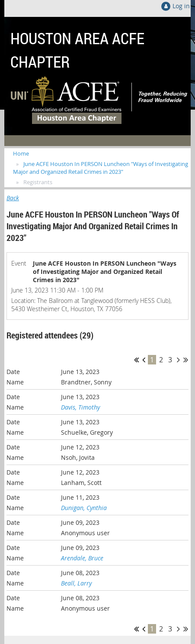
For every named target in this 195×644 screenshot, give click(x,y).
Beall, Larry (76, 583)
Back (13, 198)
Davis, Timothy (80, 407)
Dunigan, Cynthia (84, 508)
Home (21, 153)
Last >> (186, 360)
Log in (181, 6)
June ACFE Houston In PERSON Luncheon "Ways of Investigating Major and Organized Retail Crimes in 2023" (101, 168)
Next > (178, 360)
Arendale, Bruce (82, 558)
